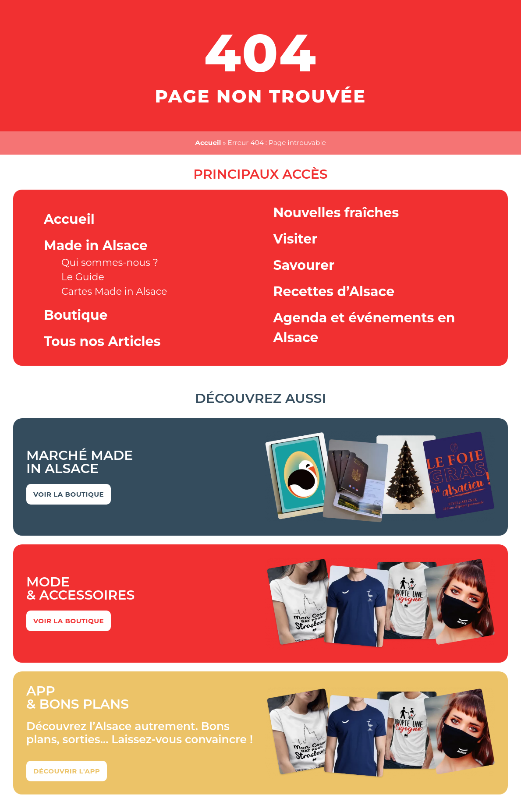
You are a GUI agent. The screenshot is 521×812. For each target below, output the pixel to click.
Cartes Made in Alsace (114, 291)
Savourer (304, 265)
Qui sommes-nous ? (110, 263)
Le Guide (83, 277)
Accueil (208, 143)
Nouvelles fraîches (336, 213)
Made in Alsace (96, 245)
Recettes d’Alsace (334, 291)
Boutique (76, 315)
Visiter (296, 239)
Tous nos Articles (102, 341)
